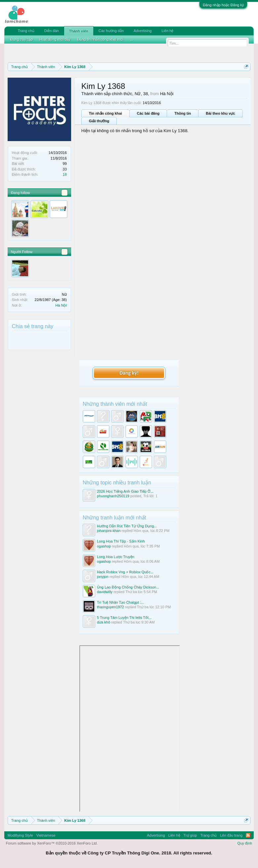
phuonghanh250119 (113, 496)
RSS (248, 835)
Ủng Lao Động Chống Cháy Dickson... (128, 587)
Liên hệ (167, 31)
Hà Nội (61, 305)
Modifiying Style (20, 835)
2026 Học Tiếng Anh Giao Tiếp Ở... (125, 491)
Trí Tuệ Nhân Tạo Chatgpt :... (120, 602)
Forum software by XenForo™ (52, 843)
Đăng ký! (129, 373)
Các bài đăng (148, 113)
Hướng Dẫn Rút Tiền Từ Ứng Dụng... (127, 526)
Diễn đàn (52, 31)
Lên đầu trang (231, 835)
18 (65, 174)
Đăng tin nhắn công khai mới (100, 39)
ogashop (104, 546)
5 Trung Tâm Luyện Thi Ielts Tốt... (124, 618)
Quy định (245, 843)
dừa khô (104, 622)
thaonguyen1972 (110, 607)
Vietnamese (46, 835)
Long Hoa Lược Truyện (116, 557)
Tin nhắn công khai (106, 113)
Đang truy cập (21, 39)
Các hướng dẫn (111, 31)
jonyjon (103, 577)
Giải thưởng (99, 121)
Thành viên (79, 31)
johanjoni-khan (109, 531)
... (131, 39)
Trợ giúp (190, 835)
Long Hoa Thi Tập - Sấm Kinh (121, 541)
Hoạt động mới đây (55, 39)
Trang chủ (26, 31)
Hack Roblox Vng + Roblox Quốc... (125, 572)
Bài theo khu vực (220, 113)
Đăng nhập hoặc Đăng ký (223, 5)
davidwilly (105, 592)
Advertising (143, 31)
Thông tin (183, 113)
